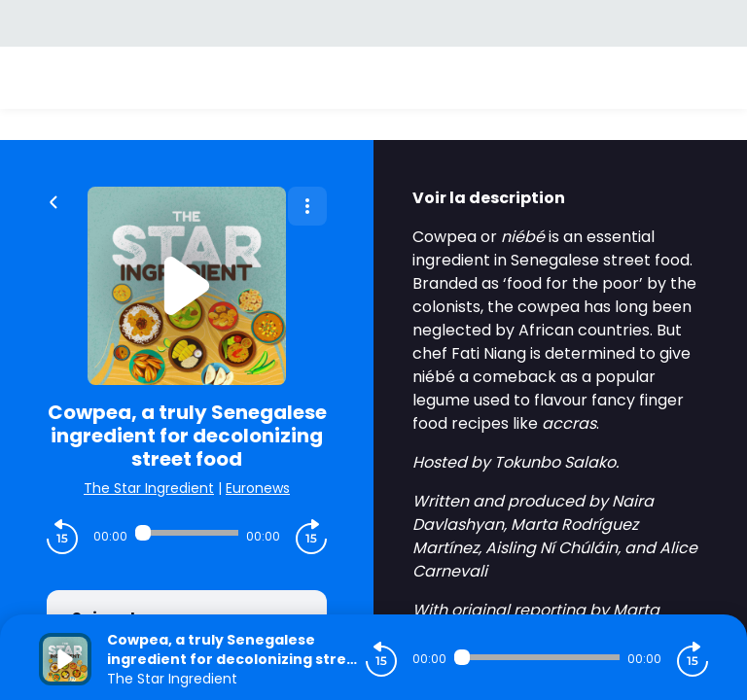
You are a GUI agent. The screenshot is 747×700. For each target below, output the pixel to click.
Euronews (258, 488)
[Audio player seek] (187, 533)
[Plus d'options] (307, 206)
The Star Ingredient (149, 488)
